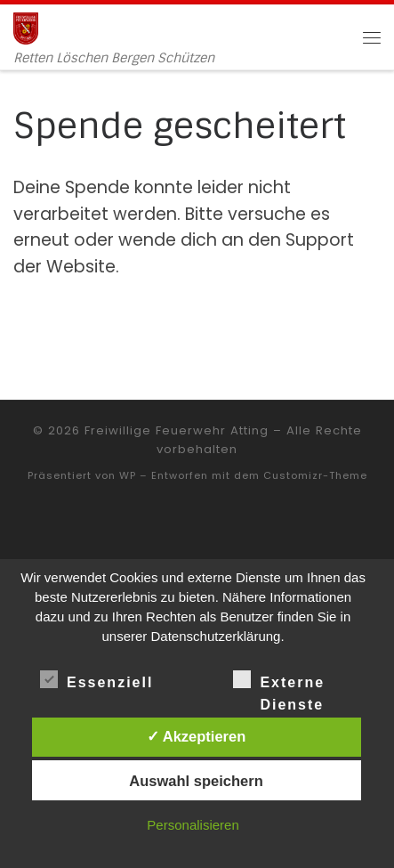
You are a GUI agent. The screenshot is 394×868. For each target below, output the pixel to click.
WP (128, 475)
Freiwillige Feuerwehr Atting (177, 430)
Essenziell (96, 679)
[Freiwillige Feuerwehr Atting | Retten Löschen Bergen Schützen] (26, 27)
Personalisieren (193, 825)
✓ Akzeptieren (197, 736)
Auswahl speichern (196, 781)
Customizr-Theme (315, 475)
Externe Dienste (279, 681)
